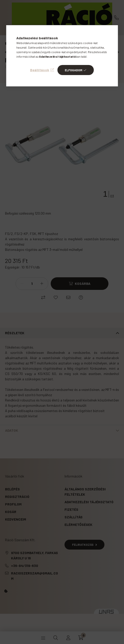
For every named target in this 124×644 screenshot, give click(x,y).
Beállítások (40, 70)
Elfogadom (74, 70)
